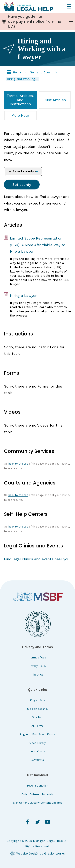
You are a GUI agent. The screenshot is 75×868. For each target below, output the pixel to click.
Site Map (38, 717)
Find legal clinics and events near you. (37, 559)
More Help (20, 115)
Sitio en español (37, 709)
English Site (38, 700)
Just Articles (55, 100)
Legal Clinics (37, 751)
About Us (37, 675)
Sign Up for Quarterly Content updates (38, 803)
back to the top (18, 464)
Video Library (38, 743)
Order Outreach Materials (37, 794)
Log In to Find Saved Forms (37, 734)
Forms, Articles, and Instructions (20, 100)
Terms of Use (37, 658)
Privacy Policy (37, 666)
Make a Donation (38, 786)
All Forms (37, 726)
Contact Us (37, 760)
